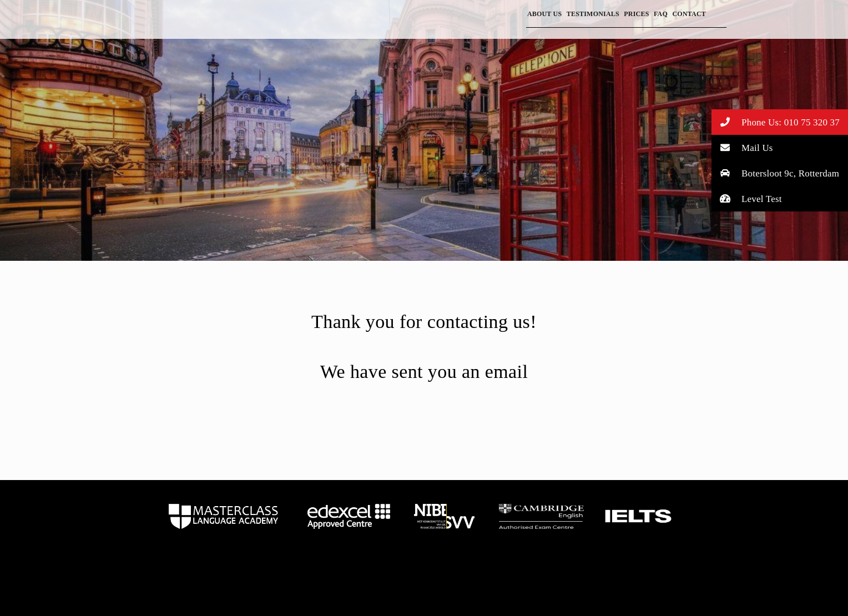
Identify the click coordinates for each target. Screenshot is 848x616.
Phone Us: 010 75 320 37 (776, 122)
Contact (689, 14)
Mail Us (742, 147)
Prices (636, 14)
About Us (544, 14)
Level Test (747, 198)
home (223, 516)
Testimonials (593, 14)
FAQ (661, 14)
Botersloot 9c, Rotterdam (776, 173)
